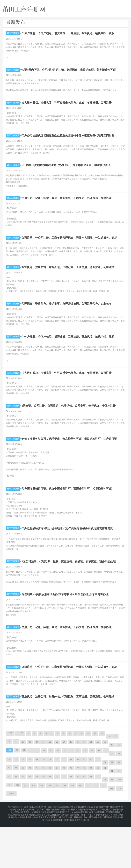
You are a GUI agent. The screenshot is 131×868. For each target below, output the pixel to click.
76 (71, 813)
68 (16, 812)
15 (115, 781)
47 (106, 796)
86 (23, 822)
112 (96, 830)
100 (119, 825)
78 (84, 813)
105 (41, 830)
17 (16, 786)
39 (51, 796)
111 (88, 830)
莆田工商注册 (14, 33)
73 (50, 813)
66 (119, 807)
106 (49, 830)
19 (30, 787)
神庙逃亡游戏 (40, 856)
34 (17, 795)
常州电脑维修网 (113, 856)
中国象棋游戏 (32, 860)
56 (50, 804)
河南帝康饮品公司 (104, 858)
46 (99, 796)
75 (64, 813)
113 (104, 830)
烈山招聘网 (118, 860)
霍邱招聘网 (58, 862)
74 (57, 813)
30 (105, 787)
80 (98, 813)
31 (112, 790)
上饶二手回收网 (82, 862)
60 (78, 804)
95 (84, 822)
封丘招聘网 (115, 852)
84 (9, 822)
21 (43, 787)
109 (73, 830)
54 (37, 804)
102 (18, 830)
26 (78, 787)
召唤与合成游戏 (18, 860)
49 (119, 798)
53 (30, 804)
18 (23, 787)
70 (30, 813)
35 (24, 795)
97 (98, 822)
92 (64, 822)
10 (81, 778)
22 (50, 787)
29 (98, 787)
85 (16, 822)
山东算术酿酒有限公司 (23, 856)
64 (105, 807)
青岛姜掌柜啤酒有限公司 (87, 854)
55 (43, 804)
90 (50, 822)
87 (30, 822)
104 (33, 830)
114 (112, 833)
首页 (10, 778)
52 (23, 804)
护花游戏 (91, 852)
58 (64, 804)
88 (37, 822)
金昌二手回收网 (75, 860)
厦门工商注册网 (38, 854)
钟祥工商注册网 (53, 854)
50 (9, 804)
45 (92, 796)
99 (112, 825)
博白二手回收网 (90, 860)
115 (119, 833)
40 (58, 796)
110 (81, 830)
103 (26, 830)
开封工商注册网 (53, 858)
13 (102, 778)
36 (31, 796)
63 (98, 804)
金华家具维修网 (81, 856)
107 (57, 830)
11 (88, 778)
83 (119, 816)
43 (78, 796)
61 (84, 804)
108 (65, 830)
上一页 (20, 778)
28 (91, 787)
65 (112, 807)
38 (44, 796)
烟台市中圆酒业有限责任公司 (60, 856)
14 (109, 781)
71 (37, 813)
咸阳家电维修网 (24, 854)
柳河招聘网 (69, 862)
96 (91, 822)
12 (95, 778)
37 (37, 796)
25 (71, 787)
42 (71, 796)
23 (57, 787)
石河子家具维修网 (97, 856)
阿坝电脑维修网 (24, 858)
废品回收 (82, 852)
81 (105, 813)
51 (16, 804)
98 (105, 825)
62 (91, 804)
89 (43, 822)
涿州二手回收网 (60, 860)
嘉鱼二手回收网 (105, 860)
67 (9, 812)
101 (10, 830)
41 (65, 796)
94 (78, 822)
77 (78, 813)
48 (112, 798)
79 (91, 813)
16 (9, 786)
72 (43, 813)
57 (57, 804)
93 (71, 822)
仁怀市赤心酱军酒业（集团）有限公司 (78, 858)
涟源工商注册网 (38, 858)
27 (84, 787)
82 (112, 816)
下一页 (11, 839)
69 (23, 813)
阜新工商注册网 (68, 854)
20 (37, 787)
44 (85, 796)
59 (71, 804)
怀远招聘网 (47, 862)
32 (119, 790)
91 (57, 822)
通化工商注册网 (46, 860)
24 (64, 787)
